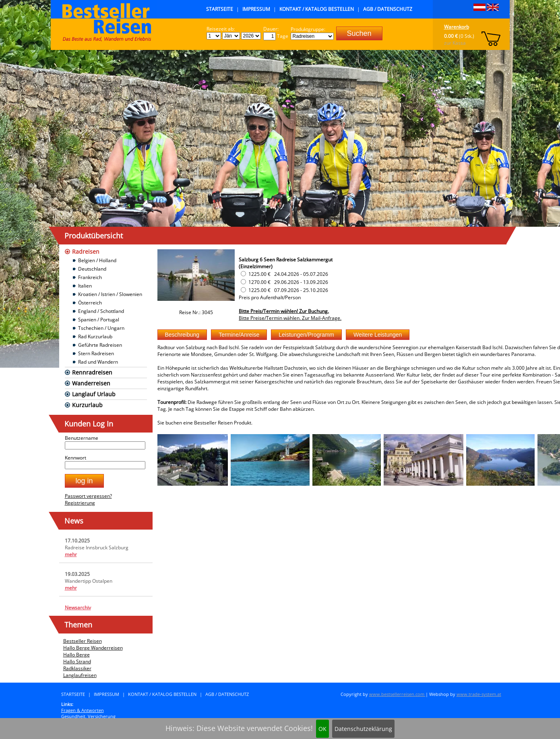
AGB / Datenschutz (388, 9)
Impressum (256, 9)
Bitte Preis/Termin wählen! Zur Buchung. (284, 311)
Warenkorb (457, 27)
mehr (71, 554)
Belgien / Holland (97, 260)
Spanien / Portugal (99, 320)
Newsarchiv (78, 608)
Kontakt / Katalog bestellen (317, 9)
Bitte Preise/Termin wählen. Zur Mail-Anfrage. (290, 318)
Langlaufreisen (80, 675)
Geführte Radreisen (100, 345)
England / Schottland (101, 311)
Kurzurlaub (87, 405)
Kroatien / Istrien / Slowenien (110, 294)
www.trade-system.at (479, 694)
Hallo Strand (77, 661)
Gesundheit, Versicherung (88, 716)
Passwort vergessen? (88, 496)
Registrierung (80, 503)
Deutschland (92, 269)
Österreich (90, 303)
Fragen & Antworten (83, 710)
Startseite (220, 9)
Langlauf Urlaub (94, 394)
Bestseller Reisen (83, 641)
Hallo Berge (76, 655)
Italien (85, 286)
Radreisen (86, 252)
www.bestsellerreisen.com (397, 694)
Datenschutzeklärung (363, 729)
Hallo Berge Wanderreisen (93, 648)
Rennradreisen (92, 372)
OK (322, 729)
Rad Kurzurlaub (95, 336)
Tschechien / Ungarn (101, 328)
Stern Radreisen (96, 353)
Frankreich (90, 277)
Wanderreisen (91, 383)
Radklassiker (77, 668)
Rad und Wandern (98, 362)
